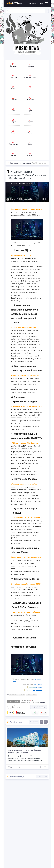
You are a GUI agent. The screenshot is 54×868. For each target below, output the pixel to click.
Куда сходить (27, 163)
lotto (14, 3)
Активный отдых (32, 695)
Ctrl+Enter (42, 702)
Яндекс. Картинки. (38, 684)
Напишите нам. (39, 687)
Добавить (14, 707)
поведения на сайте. (37, 690)
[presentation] (42, 722)
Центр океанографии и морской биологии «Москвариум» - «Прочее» (24, 751)
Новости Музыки (16, 163)
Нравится (35, 713)
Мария (13, 199)
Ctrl (10, 702)
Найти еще (34, 722)
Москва (22, 695)
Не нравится (43, 713)
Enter (17, 702)
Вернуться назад (39, 707)
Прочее (21, 767)
